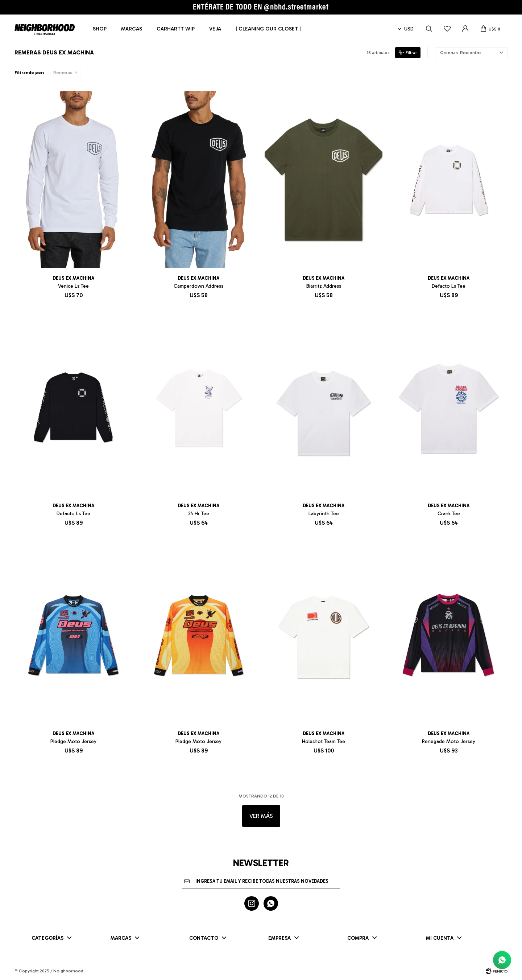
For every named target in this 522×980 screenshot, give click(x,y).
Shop (100, 29)
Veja (215, 29)
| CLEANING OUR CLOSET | (268, 29)
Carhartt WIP (176, 29)
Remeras (63, 73)
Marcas (132, 29)
